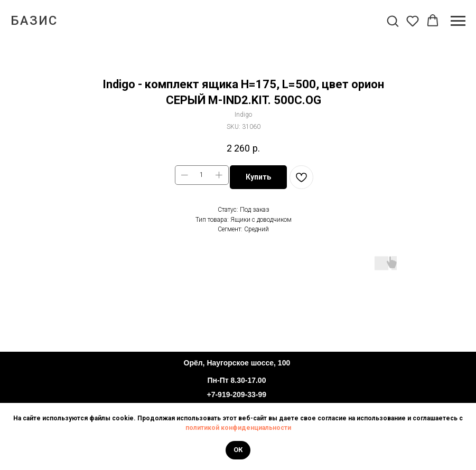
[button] (393, 21)
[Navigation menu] (458, 21)
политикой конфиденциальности (238, 428)
